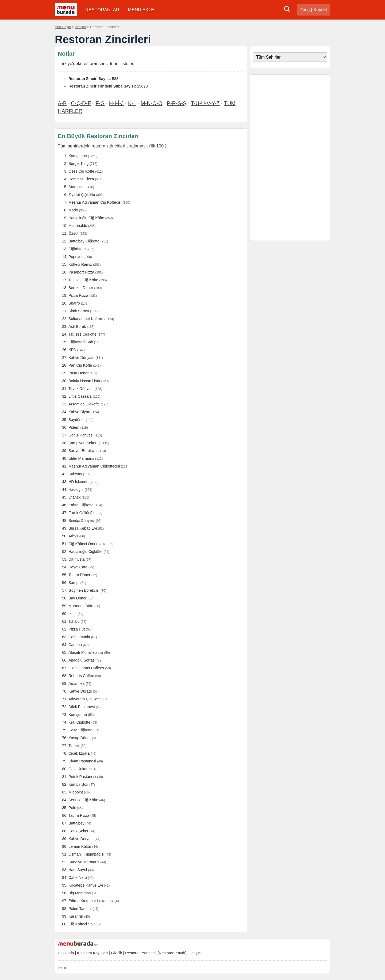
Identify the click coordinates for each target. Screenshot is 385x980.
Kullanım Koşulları (92, 953)
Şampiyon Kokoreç (84, 443)
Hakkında (66, 953)
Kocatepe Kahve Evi (86, 885)
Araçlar (80, 27)
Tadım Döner (79, 575)
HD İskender (79, 482)
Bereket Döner (81, 288)
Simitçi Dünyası (82, 521)
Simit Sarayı (79, 311)
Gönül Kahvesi (81, 435)
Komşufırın (78, 715)
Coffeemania (79, 637)
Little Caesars (80, 396)
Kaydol (320, 10)
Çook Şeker (78, 831)
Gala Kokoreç (80, 769)
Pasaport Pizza (81, 272)
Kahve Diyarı (79, 412)
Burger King (79, 164)
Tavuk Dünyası (81, 389)
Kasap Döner (80, 738)
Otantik (74, 497)
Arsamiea (76, 683)
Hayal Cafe (78, 567)
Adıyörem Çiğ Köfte (85, 699)
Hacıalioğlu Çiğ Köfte (86, 218)
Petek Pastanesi (82, 777)
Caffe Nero (78, 878)
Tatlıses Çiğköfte (82, 334)
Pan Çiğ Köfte (80, 365)
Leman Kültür (80, 846)
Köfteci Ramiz (80, 264)
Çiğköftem (77, 249)
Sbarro (74, 303)
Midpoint (76, 792)
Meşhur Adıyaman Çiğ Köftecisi (95, 202)
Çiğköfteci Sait (81, 342)
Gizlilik (116, 953)
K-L (132, 103)
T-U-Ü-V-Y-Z (205, 103)
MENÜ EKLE (141, 10)
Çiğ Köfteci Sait (82, 924)
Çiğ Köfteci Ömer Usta (87, 544)
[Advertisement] (290, 158)
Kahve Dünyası (81, 358)
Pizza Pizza (78, 295)
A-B (62, 103)
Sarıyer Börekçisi (83, 451)
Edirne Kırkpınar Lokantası (91, 901)
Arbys (73, 536)
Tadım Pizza (79, 815)
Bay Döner (78, 598)
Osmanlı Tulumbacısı (86, 854)
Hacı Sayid (78, 870)
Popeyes (76, 257)
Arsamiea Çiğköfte (84, 404)
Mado (73, 210)
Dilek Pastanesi (82, 707)
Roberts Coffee (81, 676)
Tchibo (74, 621)
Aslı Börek (77, 326)
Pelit (72, 808)
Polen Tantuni (80, 909)
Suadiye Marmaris (84, 862)
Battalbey (76, 823)
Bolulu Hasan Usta (84, 381)
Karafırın (76, 916)
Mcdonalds (78, 226)
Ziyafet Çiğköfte (82, 195)
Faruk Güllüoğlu (82, 513)
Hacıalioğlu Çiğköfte (85, 552)
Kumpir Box (78, 784)
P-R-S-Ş (177, 103)
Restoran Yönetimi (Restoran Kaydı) (156, 953)
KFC (72, 350)
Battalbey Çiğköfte (84, 241)
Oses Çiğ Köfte (81, 171)
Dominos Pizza (81, 179)
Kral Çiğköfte (79, 722)
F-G (100, 103)
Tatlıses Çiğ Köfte (83, 280)
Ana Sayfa (63, 27)
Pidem (74, 427)
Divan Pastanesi (82, 761)
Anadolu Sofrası (82, 660)
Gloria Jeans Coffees (86, 668)
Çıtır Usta (76, 559)
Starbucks (77, 187)
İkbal (72, 614)
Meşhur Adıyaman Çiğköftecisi (94, 466)
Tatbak (74, 746)
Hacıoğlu (76, 489)
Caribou (75, 645)
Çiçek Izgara (79, 753)
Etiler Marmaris (81, 458)
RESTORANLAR (102, 10)
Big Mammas (80, 893)
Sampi (74, 583)
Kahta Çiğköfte (81, 505)
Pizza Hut (77, 629)
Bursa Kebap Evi (83, 528)
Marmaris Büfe (81, 606)
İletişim (195, 953)
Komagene (78, 156)
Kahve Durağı (80, 691)
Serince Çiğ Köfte (83, 800)
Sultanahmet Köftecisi (87, 319)
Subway (75, 474)
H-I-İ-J (116, 103)
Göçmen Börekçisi (84, 590)
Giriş (305, 10)
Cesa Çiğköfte (80, 730)
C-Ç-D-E (81, 103)
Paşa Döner (79, 373)
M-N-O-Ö (151, 103)
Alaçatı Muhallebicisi (86, 652)
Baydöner (77, 420)
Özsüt (73, 233)
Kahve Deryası (81, 839)
